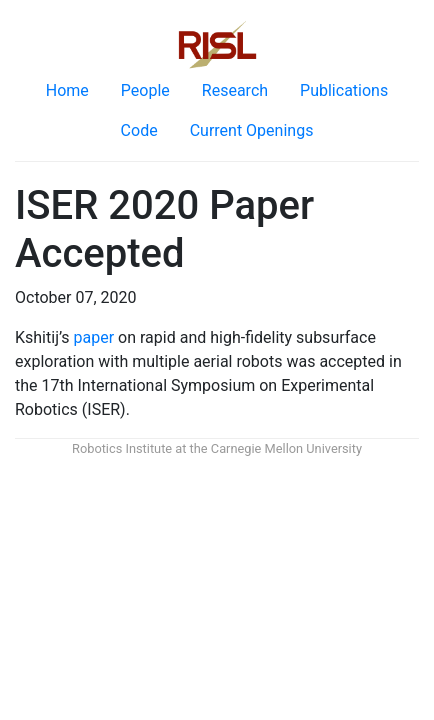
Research (235, 90)
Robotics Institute (122, 448)
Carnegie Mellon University (286, 448)
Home (67, 90)
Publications (344, 90)
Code (139, 130)
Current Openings (252, 130)
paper (94, 337)
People (145, 90)
